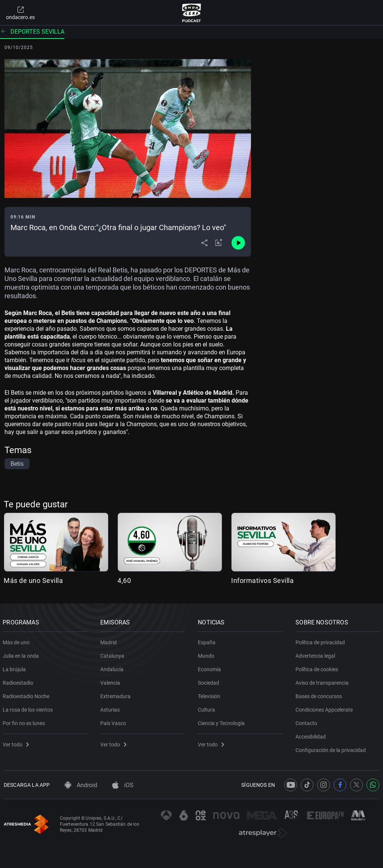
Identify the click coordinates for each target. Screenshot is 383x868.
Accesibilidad (312, 735)
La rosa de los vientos (29, 708)
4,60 (124, 580)
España (208, 641)
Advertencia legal (316, 654)
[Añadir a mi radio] (219, 243)
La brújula (15, 668)
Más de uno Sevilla (33, 580)
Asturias (111, 708)
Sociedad (210, 681)
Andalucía (113, 668)
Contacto (307, 722)
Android (81, 785)
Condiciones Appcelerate (325, 708)
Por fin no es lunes (25, 722)
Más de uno (17, 641)
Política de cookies (318, 668)
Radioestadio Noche (27, 695)
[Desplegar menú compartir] (204, 243)
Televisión (210, 695)
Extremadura (117, 695)
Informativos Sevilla (262, 580)
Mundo (207, 654)
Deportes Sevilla (32, 32)
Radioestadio (19, 681)
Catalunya (113, 654)
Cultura (208, 708)
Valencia (111, 681)
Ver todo (17, 743)
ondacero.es (20, 13)
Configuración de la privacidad (332, 749)
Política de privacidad (321, 641)
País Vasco (114, 722)
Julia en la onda (22, 654)
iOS (123, 785)
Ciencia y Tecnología (222, 722)
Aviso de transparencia (323, 681)
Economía (211, 668)
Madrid (110, 641)
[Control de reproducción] (238, 243)
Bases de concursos (320, 695)
